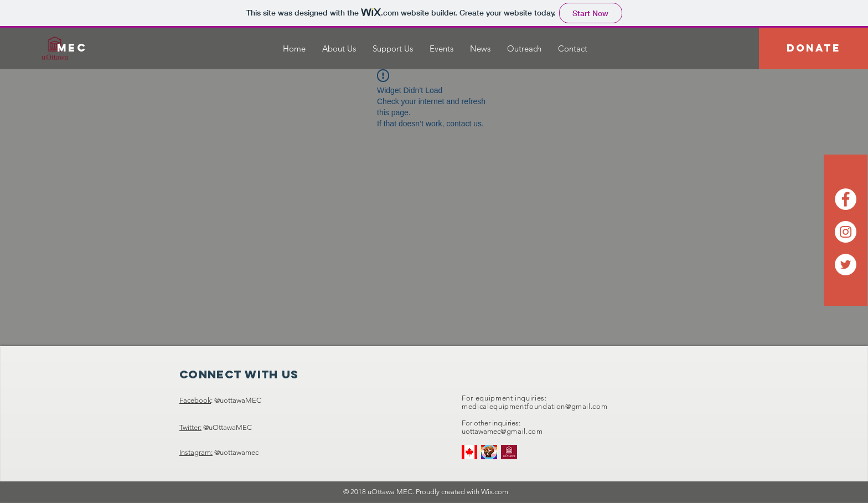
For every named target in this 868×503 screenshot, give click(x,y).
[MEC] (72, 48)
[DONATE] (813, 48)
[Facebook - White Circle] (846, 199)
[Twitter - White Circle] (846, 265)
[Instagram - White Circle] (846, 232)
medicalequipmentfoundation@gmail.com (534, 406)
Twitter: (190, 427)
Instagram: (196, 452)
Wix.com (495, 492)
